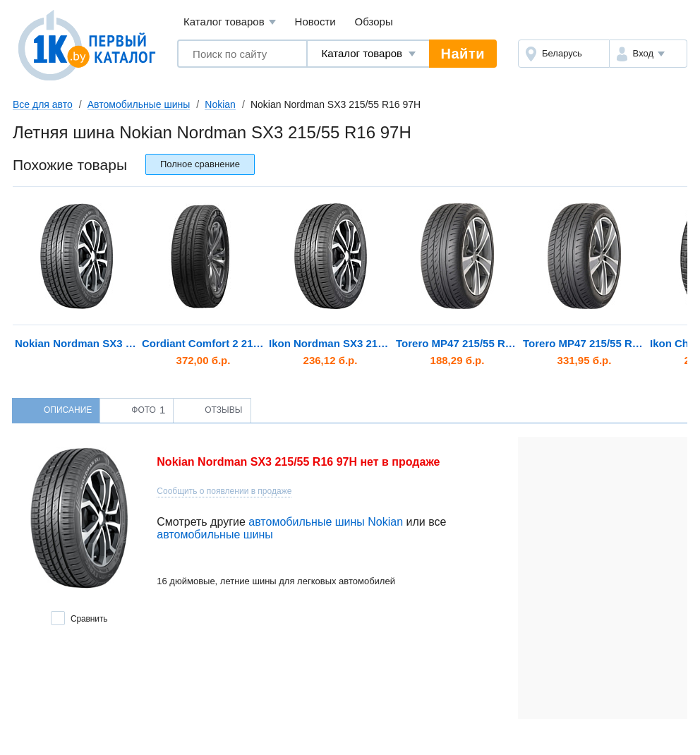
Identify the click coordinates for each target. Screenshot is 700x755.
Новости (315, 22)
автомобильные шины (215, 534)
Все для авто (43, 104)
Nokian (220, 104)
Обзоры (374, 22)
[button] (648, 54)
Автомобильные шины (139, 104)
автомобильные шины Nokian (326, 522)
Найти (463, 54)
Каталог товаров (230, 22)
